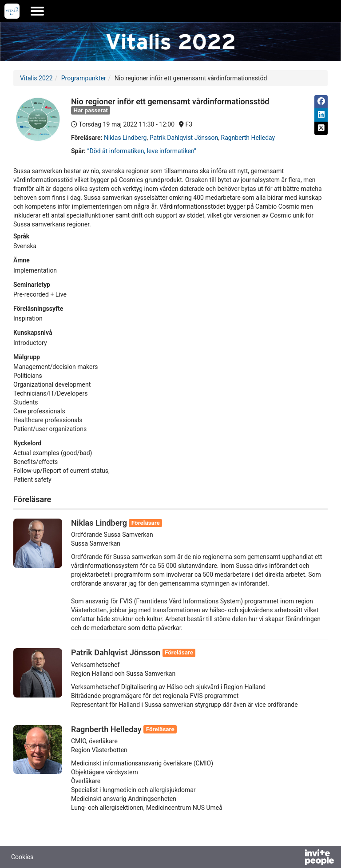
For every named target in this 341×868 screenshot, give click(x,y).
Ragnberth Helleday (248, 138)
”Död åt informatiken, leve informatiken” (142, 151)
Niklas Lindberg (125, 138)
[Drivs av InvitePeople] (296, 858)
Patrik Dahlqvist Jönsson (184, 138)
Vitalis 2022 (36, 78)
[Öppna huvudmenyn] (37, 11)
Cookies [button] (22, 857)
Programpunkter (84, 78)
